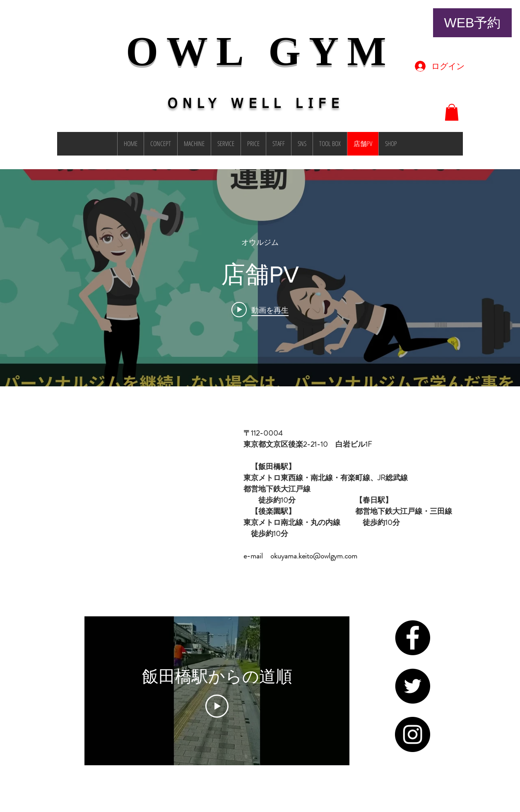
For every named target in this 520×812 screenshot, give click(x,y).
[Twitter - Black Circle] (413, 686)
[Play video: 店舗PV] (260, 309)
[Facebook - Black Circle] (413, 638)
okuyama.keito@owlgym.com (314, 556)
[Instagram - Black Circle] (413, 734)
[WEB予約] (472, 23)
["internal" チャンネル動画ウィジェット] (260, 278)
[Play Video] (217, 706)
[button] (452, 112)
